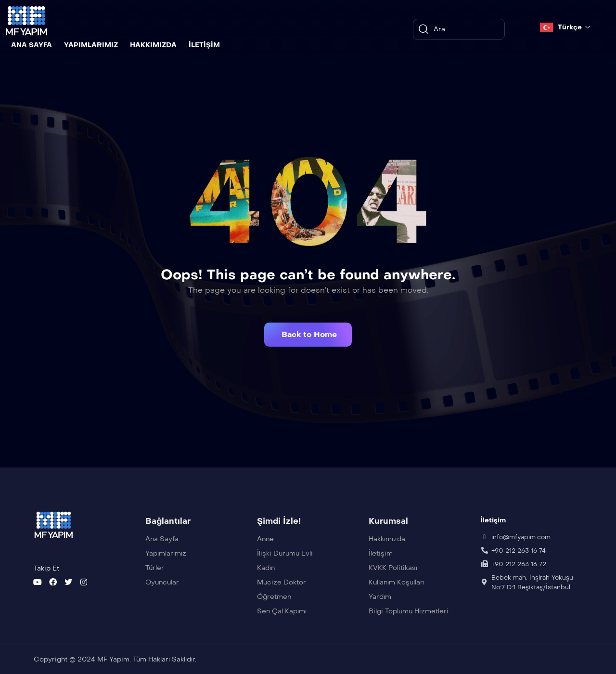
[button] (308, 335)
